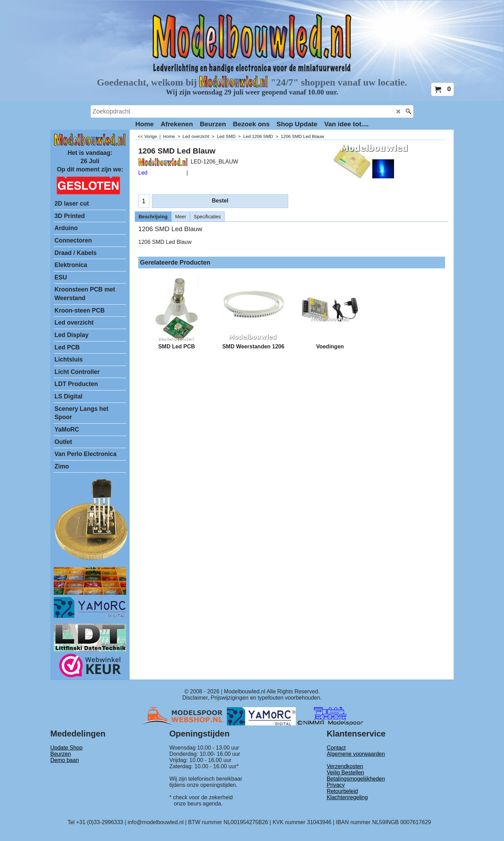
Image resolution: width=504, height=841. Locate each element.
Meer (181, 217)
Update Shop (66, 748)
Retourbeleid (342, 791)
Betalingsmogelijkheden (356, 779)
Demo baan (65, 760)
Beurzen (61, 754)
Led (143, 173)
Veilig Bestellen (346, 773)
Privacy (336, 785)
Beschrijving (153, 217)
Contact (336, 748)
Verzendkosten (345, 766)
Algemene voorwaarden (356, 754)
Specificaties (207, 217)
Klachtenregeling (347, 797)
